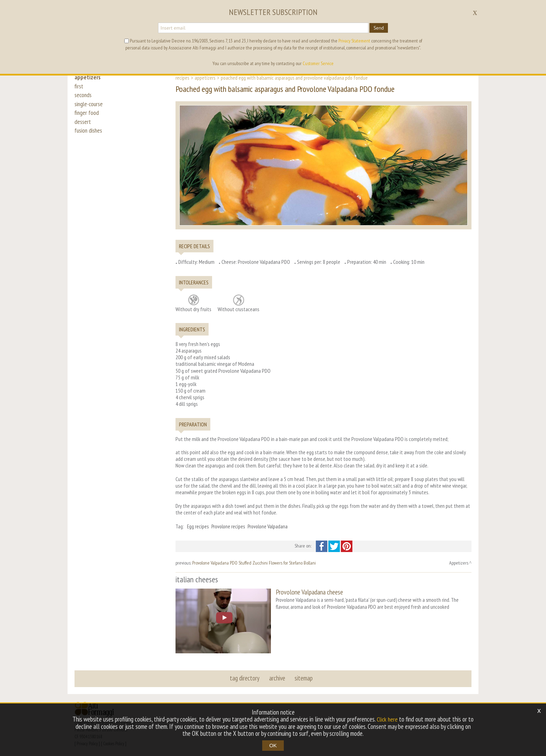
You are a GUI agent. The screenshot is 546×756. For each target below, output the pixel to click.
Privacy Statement (354, 41)
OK (273, 745)
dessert (83, 129)
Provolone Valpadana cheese (309, 592)
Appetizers (205, 78)
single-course (90, 109)
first (79, 88)
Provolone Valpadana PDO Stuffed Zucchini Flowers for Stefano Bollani (254, 563)
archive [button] (277, 677)
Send (379, 28)
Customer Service (318, 63)
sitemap (303, 677)
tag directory (245, 677)
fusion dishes (89, 140)
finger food (87, 119)
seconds (84, 98)
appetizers (88, 77)
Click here (387, 719)
